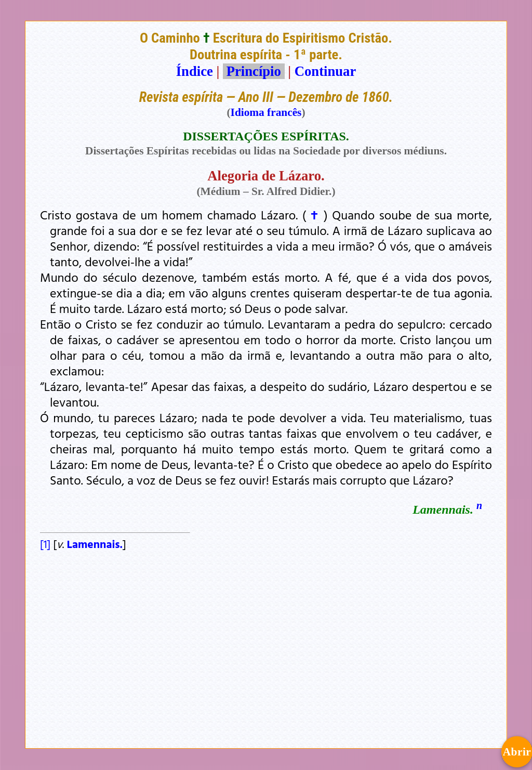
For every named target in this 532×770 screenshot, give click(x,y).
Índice (195, 71)
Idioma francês (266, 112)
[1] (45, 544)
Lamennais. (95, 544)
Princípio (254, 71)
